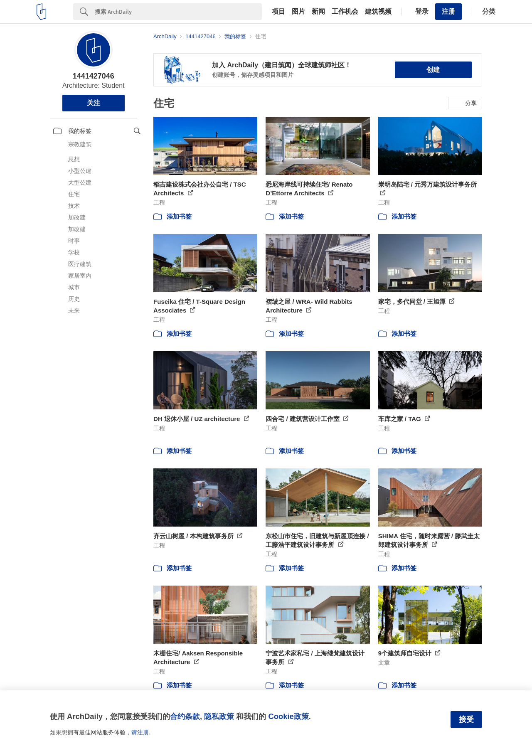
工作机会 (345, 12)
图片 (298, 12)
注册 (448, 11)
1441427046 (94, 76)
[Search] (178, 12)
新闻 (318, 12)
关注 (94, 103)
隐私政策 (219, 716)
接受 (466, 719)
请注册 (140, 732)
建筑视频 (378, 12)
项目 (278, 12)
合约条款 (185, 716)
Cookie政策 (288, 716)
